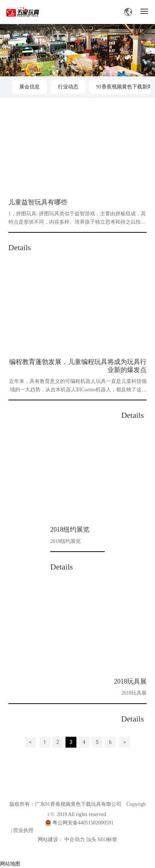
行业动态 (68, 87)
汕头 (91, 839)
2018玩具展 (130, 681)
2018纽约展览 (70, 529)
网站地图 (10, 864)
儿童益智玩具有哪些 (38, 202)
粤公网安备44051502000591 (83, 823)
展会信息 (29, 87)
